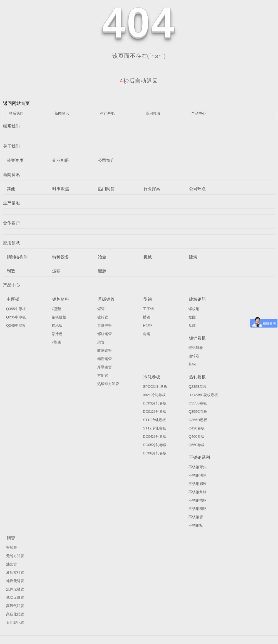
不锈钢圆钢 (198, 509)
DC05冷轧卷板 (155, 445)
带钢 (192, 364)
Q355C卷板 (198, 412)
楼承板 (57, 325)
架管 (101, 342)
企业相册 (61, 160)
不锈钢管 (196, 517)
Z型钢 (56, 342)
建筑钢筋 (197, 299)
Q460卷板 (197, 437)
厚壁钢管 (105, 367)
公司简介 (106, 160)
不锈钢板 (196, 525)
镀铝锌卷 (196, 348)
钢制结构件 (17, 257)
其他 (11, 189)
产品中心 (198, 113)
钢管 (11, 538)
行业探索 (152, 189)
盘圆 (192, 317)
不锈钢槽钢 (198, 500)
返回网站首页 (16, 103)
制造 (11, 271)
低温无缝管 (15, 598)
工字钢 (148, 309)
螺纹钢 (194, 309)
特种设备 (61, 257)
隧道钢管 (105, 350)
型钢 (148, 299)
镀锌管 (103, 317)
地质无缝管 (15, 581)
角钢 (147, 334)
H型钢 (148, 325)
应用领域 (153, 113)
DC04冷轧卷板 (155, 437)
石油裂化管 (15, 622)
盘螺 (192, 325)
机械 (148, 257)
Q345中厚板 (16, 325)
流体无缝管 (15, 589)
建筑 (193, 257)
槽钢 (147, 317)
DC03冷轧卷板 (155, 403)
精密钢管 (105, 359)
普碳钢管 (106, 299)
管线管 (12, 548)
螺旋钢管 (105, 334)
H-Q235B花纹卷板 (203, 395)
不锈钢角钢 (198, 492)
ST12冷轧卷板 (154, 428)
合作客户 (11, 223)
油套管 (12, 564)
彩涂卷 (57, 334)
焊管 (101, 309)
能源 (102, 271)
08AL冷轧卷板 (154, 395)
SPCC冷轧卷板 (155, 387)
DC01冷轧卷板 (155, 412)
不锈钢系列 (199, 457)
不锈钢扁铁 (198, 484)
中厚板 (13, 299)
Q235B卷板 (198, 387)
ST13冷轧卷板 (154, 420)
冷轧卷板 (152, 377)
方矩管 (103, 375)
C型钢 (57, 309)
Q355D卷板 (198, 420)
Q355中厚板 (16, 309)
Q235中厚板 (16, 317)
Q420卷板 (197, 428)
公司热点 (197, 189)
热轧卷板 (197, 377)
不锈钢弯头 (198, 467)
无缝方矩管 (15, 556)
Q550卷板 (197, 445)
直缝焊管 (105, 325)
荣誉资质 (15, 160)
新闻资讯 (62, 113)
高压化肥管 (15, 614)
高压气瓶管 (15, 606)
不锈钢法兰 (198, 475)
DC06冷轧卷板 (155, 453)
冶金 (102, 257)
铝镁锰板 (59, 317)
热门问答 (106, 189)
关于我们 (11, 146)
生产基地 (107, 113)
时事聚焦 (61, 189)
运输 (56, 271)
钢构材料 (61, 299)
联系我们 (16, 113)
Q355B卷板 (198, 403)
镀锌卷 (194, 356)
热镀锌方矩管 (108, 384)
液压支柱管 (15, 573)
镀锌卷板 (197, 338)
